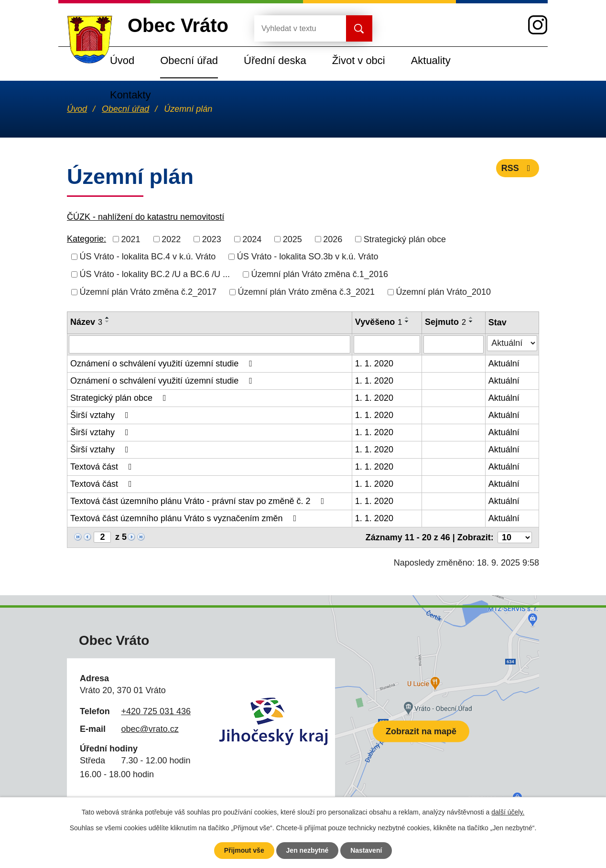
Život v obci (359, 60)
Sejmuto (445, 322)
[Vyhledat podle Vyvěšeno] (387, 344)
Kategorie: (87, 239)
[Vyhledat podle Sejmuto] (454, 344)
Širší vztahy (101, 415)
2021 (131, 239)
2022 (171, 239)
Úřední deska (275, 60)
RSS (518, 168)
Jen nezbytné (308, 850)
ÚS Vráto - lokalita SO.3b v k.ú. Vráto (308, 257)
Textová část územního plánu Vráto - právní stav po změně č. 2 (199, 501)
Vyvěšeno (379, 322)
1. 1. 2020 (374, 364)
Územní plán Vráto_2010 (444, 292)
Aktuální (504, 364)
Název (86, 322)
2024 (252, 239)
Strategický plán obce (405, 239)
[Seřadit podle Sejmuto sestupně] (471, 321)
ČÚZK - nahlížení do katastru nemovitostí (146, 217)
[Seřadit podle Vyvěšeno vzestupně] (407, 318)
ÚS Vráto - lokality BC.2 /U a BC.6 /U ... (155, 274)
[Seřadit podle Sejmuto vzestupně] (471, 318)
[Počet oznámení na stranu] (515, 537)
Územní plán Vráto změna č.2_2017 (148, 292)
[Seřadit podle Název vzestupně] (108, 318)
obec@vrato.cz (150, 729)
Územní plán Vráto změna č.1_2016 (319, 274)
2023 (212, 239)
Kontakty (130, 95)
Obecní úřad (189, 60)
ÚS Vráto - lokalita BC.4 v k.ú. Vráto (148, 257)
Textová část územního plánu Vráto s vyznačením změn (185, 518)
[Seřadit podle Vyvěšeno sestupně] (407, 321)
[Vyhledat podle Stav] (512, 343)
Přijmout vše (244, 850)
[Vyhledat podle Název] (210, 344)
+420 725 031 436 (156, 711)
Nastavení (366, 850)
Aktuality (431, 60)
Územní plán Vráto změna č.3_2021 (307, 292)
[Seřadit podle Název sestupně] (108, 321)
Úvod (122, 60)
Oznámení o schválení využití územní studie (163, 364)
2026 (333, 239)
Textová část (103, 467)
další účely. (508, 812)
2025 (292, 239)
